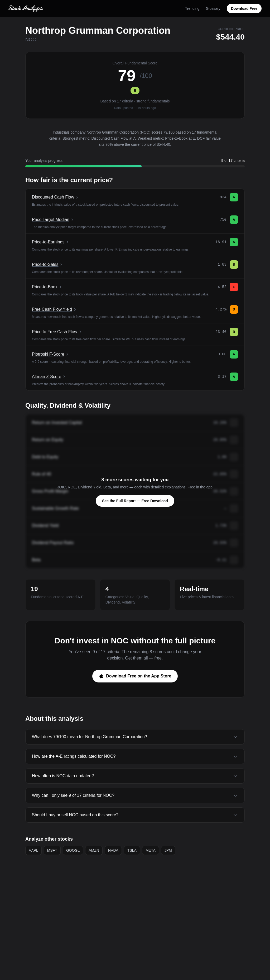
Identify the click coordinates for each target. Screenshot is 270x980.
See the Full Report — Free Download (135, 501)
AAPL (33, 850)
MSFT (52, 850)
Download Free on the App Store (135, 676)
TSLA (132, 850)
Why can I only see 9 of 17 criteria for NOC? (135, 795)
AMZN (94, 850)
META (151, 850)
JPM (168, 850)
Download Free (244, 8)
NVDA (113, 850)
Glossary (213, 8)
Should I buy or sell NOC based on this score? (135, 815)
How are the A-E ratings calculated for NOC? (135, 756)
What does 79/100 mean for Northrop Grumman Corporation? (135, 737)
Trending (192, 8)
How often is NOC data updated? (135, 776)
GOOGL (73, 850)
